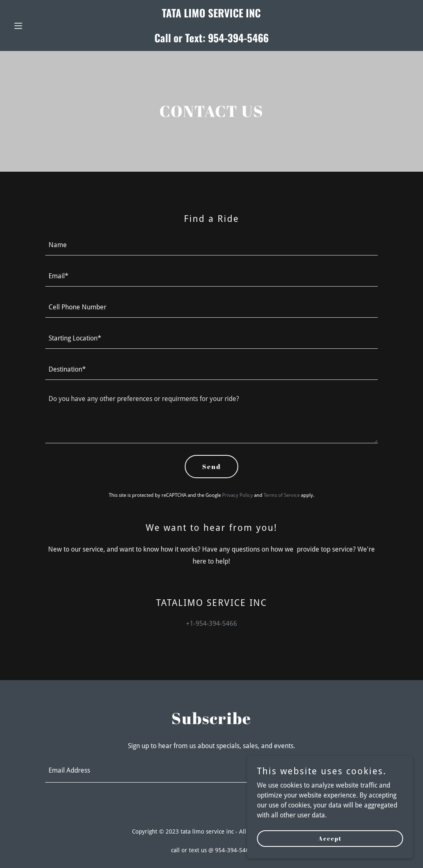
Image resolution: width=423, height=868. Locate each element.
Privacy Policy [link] (237, 495)
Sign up (346, 771)
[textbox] (211, 245)
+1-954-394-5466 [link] (211, 624)
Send (211, 467)
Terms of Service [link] (282, 495)
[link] (211, 40)
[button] (40, 26)
